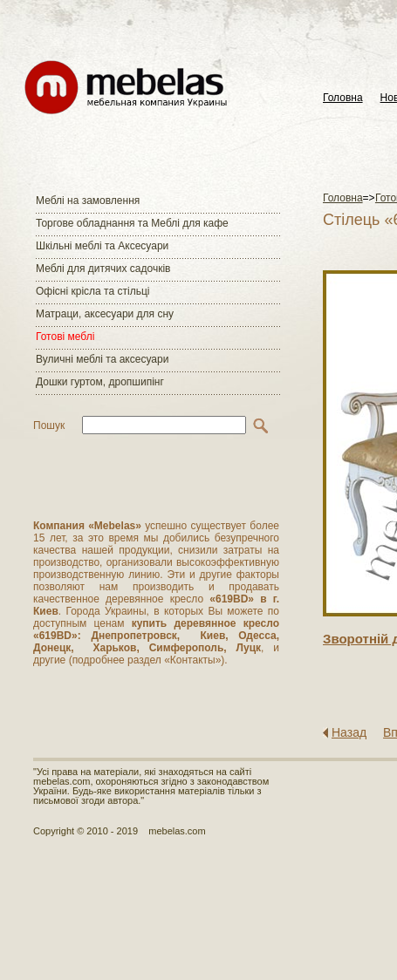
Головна (343, 98)
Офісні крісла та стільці (92, 291)
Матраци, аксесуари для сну (105, 314)
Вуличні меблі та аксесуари (102, 359)
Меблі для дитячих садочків (103, 269)
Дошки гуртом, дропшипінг (100, 382)
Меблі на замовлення (88, 201)
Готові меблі (65, 337)
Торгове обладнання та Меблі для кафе (132, 223)
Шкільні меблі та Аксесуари (102, 246)
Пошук (49, 425)
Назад (349, 732)
